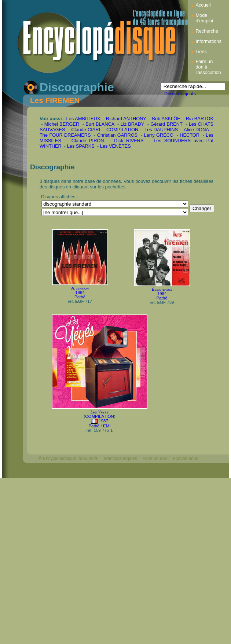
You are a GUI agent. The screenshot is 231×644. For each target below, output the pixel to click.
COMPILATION (122, 130)
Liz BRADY (133, 124)
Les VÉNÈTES (115, 146)
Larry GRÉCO (158, 135)
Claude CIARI (86, 130)
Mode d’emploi (204, 18)
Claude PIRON (88, 141)
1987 (103, 421)
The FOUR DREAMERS (65, 135)
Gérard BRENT (166, 124)
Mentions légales (121, 459)
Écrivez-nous (185, 459)
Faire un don (155, 459)
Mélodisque (115, 471)
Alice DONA (196, 130)
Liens (201, 51)
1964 (80, 292)
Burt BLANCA (100, 124)
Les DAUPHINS (161, 130)
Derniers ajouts (180, 94)
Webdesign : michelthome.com (69, 471)
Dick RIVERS (129, 141)
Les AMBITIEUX (83, 119)
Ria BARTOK (200, 119)
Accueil (203, 5)
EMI (107, 426)
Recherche (207, 31)
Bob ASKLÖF (166, 119)
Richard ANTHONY (126, 119)
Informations (208, 41)
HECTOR (190, 135)
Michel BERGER (62, 124)
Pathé (80, 297)
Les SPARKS (81, 146)
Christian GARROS (117, 135)
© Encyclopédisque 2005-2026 (69, 459)
